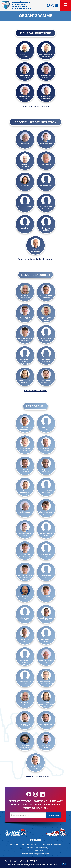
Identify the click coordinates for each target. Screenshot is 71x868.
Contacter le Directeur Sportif (35, 776)
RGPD (37, 864)
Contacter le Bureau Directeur (35, 106)
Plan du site (10, 864)
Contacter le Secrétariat (35, 391)
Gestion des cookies (50, 864)
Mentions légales (25, 864)
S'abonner (54, 815)
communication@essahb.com (35, 854)
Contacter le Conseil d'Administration (35, 259)
